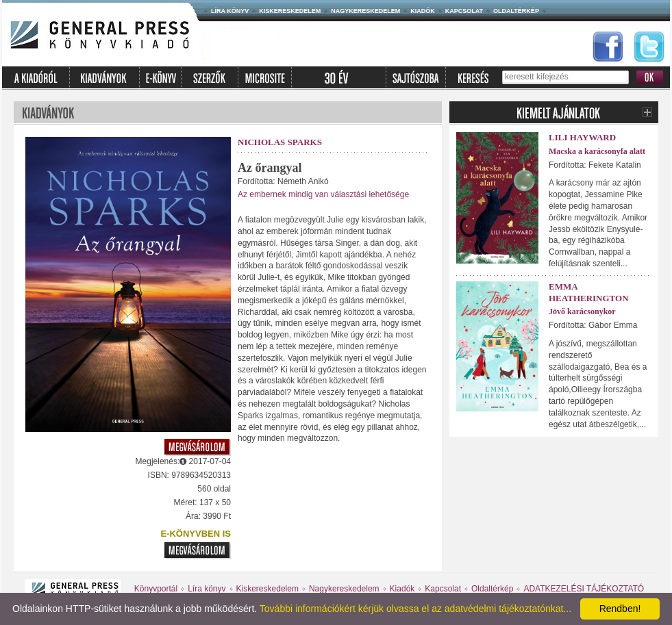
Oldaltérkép (516, 11)
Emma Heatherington (589, 292)
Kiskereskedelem (290, 11)
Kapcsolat (464, 11)
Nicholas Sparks (280, 142)
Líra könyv (230, 11)
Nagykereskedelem (365, 11)
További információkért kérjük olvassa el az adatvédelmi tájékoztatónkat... (415, 609)
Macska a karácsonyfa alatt (597, 151)
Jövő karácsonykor (582, 311)
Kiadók (423, 11)
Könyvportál (156, 589)
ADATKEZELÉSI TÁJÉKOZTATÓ (584, 589)
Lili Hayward (582, 137)
